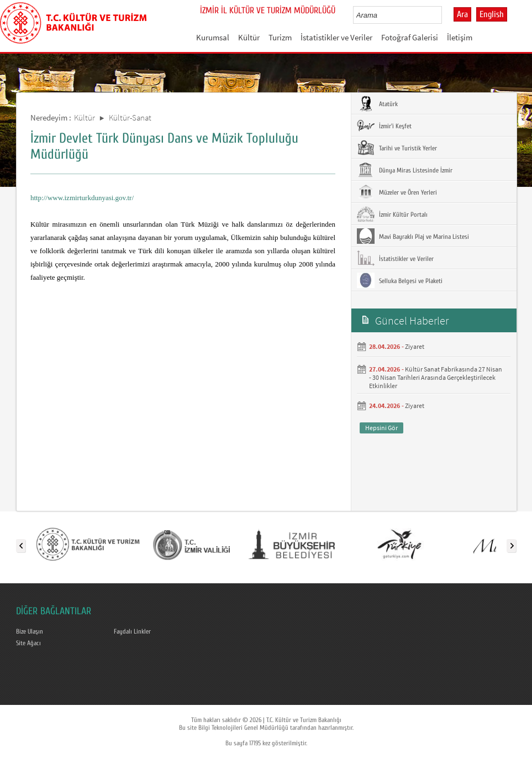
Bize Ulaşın (30, 631)
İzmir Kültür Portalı (392, 214)
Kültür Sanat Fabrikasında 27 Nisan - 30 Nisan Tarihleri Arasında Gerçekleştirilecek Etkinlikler (436, 377)
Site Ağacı (28, 643)
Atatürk (377, 103)
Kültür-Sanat (130, 117)
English (492, 14)
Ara (462, 14)
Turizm (280, 37)
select (445, 15)
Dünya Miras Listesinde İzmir (405, 170)
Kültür (249, 37)
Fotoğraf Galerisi (410, 37)
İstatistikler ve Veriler (336, 37)
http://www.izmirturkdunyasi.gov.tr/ (82, 198)
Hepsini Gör (381, 428)
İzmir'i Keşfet (384, 126)
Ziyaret (415, 346)
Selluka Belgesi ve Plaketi (400, 280)
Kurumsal (213, 37)
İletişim (460, 37)
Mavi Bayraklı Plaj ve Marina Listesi (413, 236)
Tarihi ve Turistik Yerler (397, 148)
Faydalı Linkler (132, 631)
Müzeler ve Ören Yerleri (397, 192)
